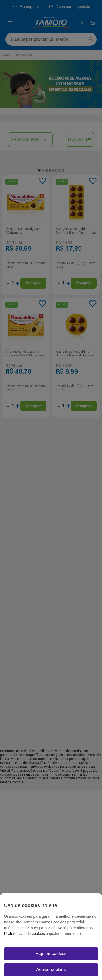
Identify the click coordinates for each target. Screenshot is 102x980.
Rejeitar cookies (51, 953)
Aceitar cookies (51, 970)
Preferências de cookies (24, 934)
